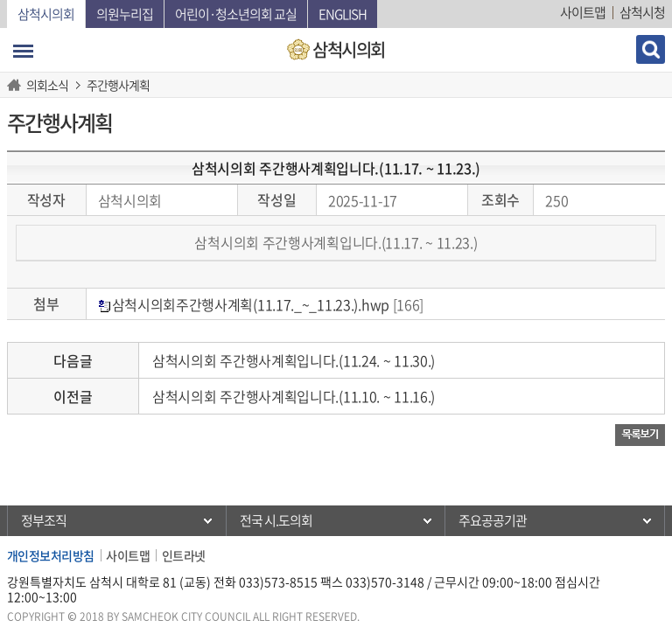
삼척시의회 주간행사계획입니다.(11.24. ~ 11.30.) (294, 360)
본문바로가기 (0, 0)
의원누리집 (125, 14)
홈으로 (17, 85)
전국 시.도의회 (276, 520)
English (343, 14)
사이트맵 (583, 12)
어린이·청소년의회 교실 (236, 14)
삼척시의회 (46, 14)
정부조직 (44, 520)
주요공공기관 (493, 520)
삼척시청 (642, 12)
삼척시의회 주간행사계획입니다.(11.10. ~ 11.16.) (294, 396)
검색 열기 (651, 49)
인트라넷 (184, 555)
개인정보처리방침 (51, 555)
